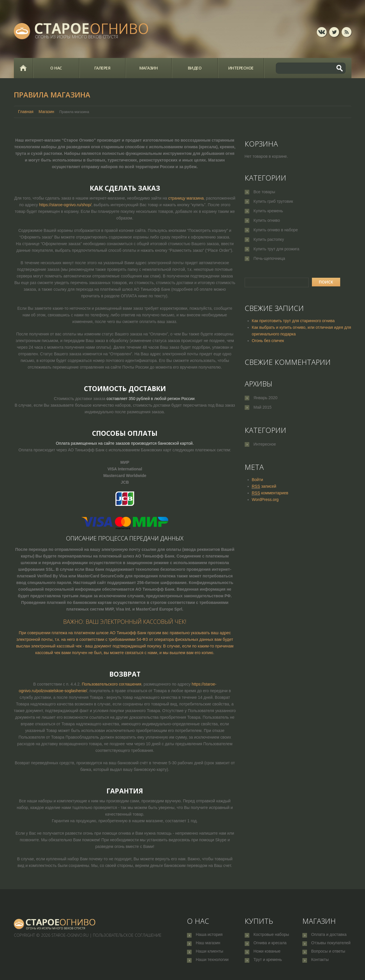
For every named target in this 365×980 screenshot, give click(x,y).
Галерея (102, 68)
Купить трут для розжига (277, 249)
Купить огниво (267, 220)
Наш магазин (208, 945)
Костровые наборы (271, 935)
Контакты (320, 964)
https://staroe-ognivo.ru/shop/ (65, 205)
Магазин (149, 68)
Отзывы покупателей (331, 945)
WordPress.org (265, 500)
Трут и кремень (268, 964)
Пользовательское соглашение (127, 935)
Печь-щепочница (269, 258)
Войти (258, 480)
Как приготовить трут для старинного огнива (293, 321)
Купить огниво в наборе (276, 230)
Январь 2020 (266, 398)
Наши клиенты (210, 954)
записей (264, 486)
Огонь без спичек (268, 341)
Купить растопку (269, 239)
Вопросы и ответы (328, 954)
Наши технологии (212, 964)
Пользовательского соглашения (112, 684)
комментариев (270, 493)
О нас (56, 68)
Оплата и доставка (329, 935)
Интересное (241, 68)
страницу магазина (186, 198)
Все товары (264, 192)
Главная (23, 68)
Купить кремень (268, 211)
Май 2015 (263, 407)
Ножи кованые (267, 954)
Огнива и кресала (270, 945)
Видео (195, 68)
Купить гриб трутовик (273, 201)
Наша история (209, 935)
